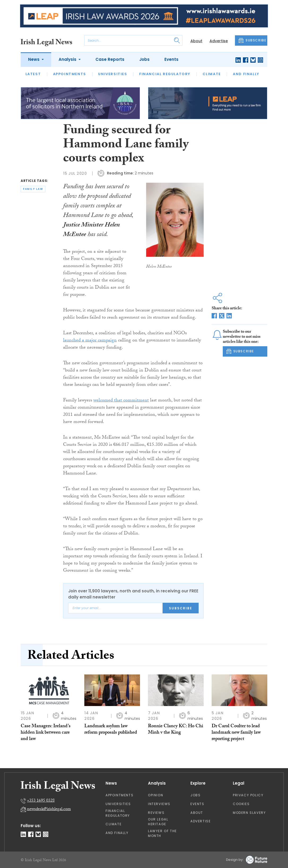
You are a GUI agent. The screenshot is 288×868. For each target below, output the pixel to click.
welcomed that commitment (121, 401)
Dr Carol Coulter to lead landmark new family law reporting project (236, 733)
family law (33, 189)
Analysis (68, 59)
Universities (113, 74)
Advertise (219, 41)
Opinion (156, 795)
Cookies (241, 804)
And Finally (246, 74)
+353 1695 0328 (41, 801)
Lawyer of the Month (162, 833)
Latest (33, 74)
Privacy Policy (248, 795)
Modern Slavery (249, 813)
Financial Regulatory (165, 74)
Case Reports (110, 59)
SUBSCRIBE (252, 40)
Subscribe (181, 608)
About (196, 41)
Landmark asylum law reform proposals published (111, 730)
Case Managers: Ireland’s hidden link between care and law (46, 733)
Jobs (144, 59)
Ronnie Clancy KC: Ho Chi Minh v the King (176, 730)
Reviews (156, 813)
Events (171, 59)
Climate (212, 74)
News (34, 59)
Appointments (70, 74)
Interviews (159, 804)
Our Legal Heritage (158, 822)
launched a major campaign (90, 341)
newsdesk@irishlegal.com (49, 809)
